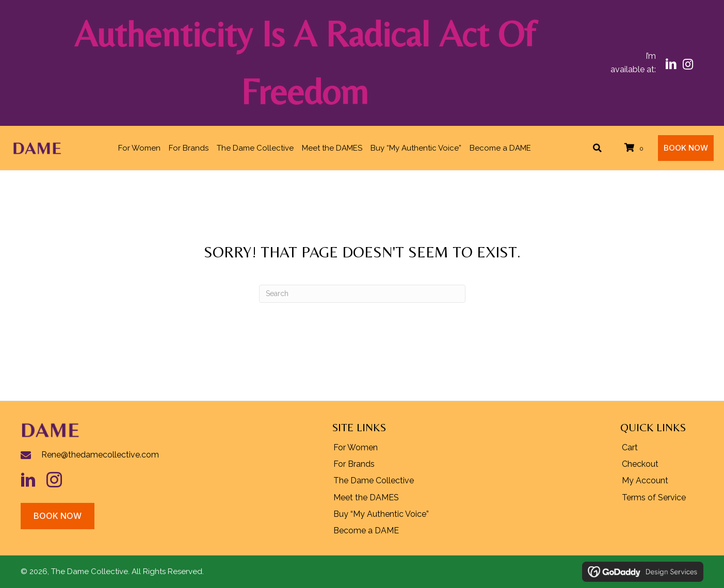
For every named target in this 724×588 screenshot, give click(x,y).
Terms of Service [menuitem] (654, 497)
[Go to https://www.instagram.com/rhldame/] (59, 480)
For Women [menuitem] (356, 447)
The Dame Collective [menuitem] (374, 480)
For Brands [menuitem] (354, 464)
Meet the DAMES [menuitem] (366, 497)
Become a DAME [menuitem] (366, 530)
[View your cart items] (635, 148)
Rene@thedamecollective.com (100, 455)
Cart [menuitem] (630, 447)
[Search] (362, 294)
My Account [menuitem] (645, 480)
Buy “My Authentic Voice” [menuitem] (381, 514)
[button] (671, 64)
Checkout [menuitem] (640, 464)
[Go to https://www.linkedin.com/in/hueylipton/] (34, 480)
